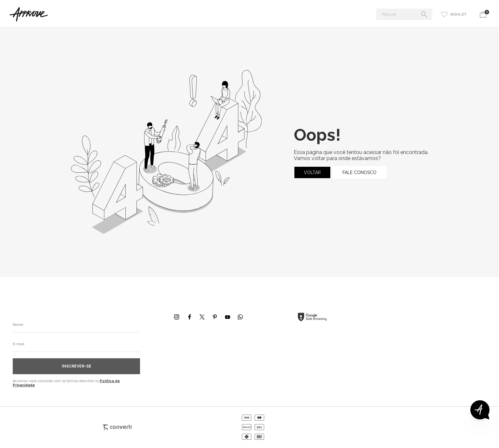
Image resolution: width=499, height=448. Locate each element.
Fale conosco (359, 172)
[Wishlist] (454, 14)
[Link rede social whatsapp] (240, 317)
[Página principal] (81, 14)
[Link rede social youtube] (228, 317)
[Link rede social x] (202, 317)
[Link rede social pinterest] (215, 317)
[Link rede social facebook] (189, 317)
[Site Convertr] (117, 427)
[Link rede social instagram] (177, 317)
